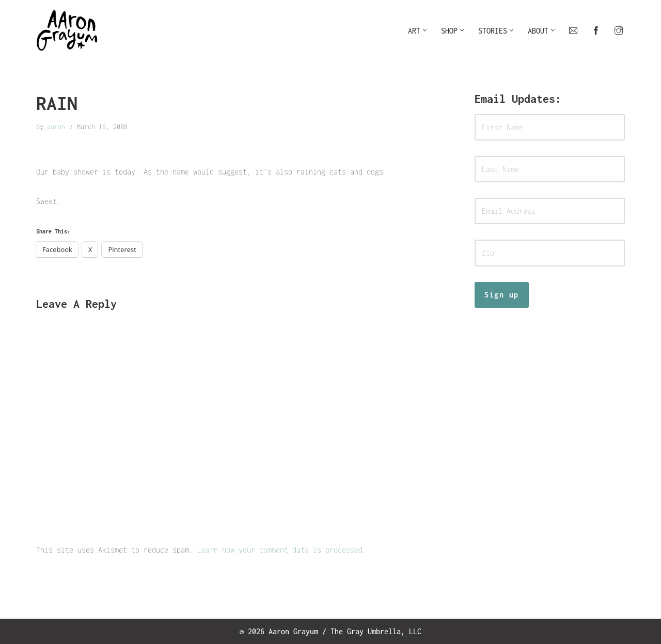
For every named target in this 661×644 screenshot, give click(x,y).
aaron (56, 127)
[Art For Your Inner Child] (67, 30)
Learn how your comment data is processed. (282, 550)
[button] (425, 30)
